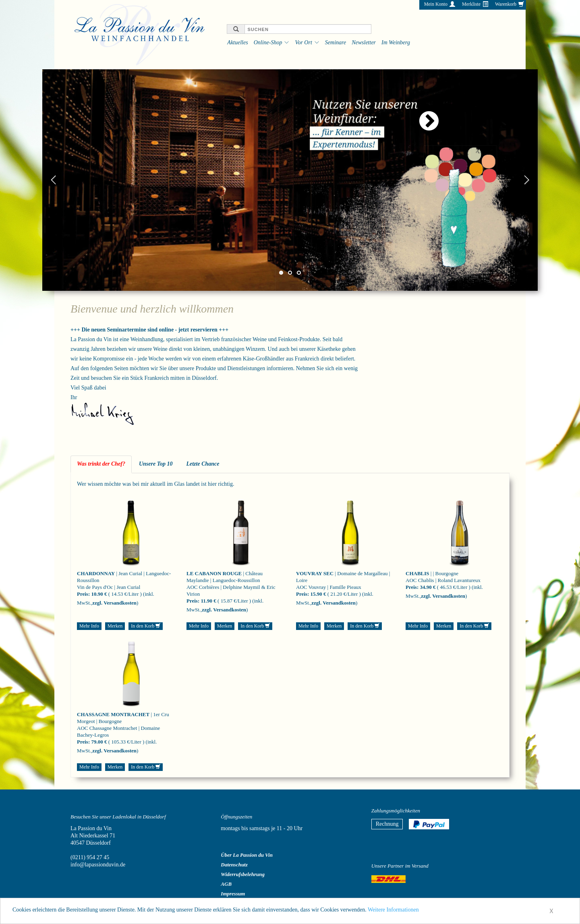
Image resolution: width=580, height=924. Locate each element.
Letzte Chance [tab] (203, 464)
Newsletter (364, 42)
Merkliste (471, 4)
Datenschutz (234, 865)
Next (526, 180)
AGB (226, 884)
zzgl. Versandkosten (114, 603)
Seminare (336, 42)
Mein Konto (436, 4)
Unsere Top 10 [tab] (156, 464)
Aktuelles (237, 42)
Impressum (233, 894)
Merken (115, 626)
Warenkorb (506, 4)
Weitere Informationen (393, 912)
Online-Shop (268, 42)
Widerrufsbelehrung (243, 874)
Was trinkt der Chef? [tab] (101, 464)
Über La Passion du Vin (247, 855)
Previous (54, 180)
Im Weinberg (396, 42)
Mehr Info (89, 626)
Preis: (83, 594)
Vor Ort (303, 42)
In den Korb (146, 626)
